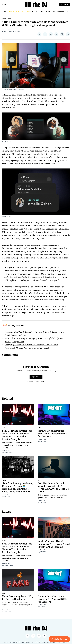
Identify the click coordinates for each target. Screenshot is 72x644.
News (36, 11)
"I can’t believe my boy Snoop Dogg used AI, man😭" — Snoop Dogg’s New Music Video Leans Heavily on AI (18, 487)
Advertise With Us (49, 642)
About (6, 642)
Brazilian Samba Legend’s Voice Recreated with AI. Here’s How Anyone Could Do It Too (53, 487)
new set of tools (44, 95)
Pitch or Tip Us (25, 642)
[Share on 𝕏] (39, 34)
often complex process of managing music (47, 98)
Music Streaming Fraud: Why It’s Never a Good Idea (18, 598)
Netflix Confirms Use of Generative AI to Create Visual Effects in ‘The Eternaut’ (54, 544)
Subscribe (65, 4)
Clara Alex (6, 29)
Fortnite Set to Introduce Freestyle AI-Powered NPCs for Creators (52, 434)
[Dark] (3, 4)
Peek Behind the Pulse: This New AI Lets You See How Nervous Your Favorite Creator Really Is (17, 435)
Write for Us (36, 642)
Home (4, 11)
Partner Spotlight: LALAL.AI (20, 11)
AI (42, 11)
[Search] (5, 4)
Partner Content (63, 642)
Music (48, 11)
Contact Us (14, 642)
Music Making (58, 11)
